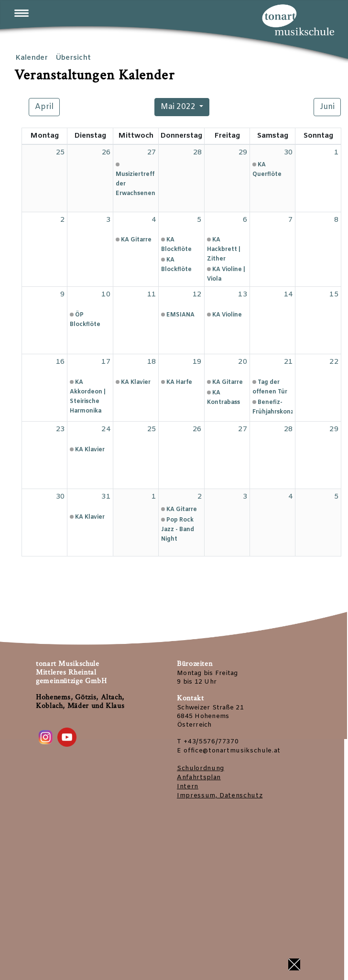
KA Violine (227, 315)
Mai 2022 (178, 107)
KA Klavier (136, 382)
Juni (327, 107)
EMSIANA (180, 315)
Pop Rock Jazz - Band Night (178, 530)
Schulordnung (201, 768)
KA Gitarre (136, 240)
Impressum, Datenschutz (220, 796)
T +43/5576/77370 (208, 742)
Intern (188, 787)
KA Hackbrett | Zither (224, 250)
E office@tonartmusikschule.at (229, 751)
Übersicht (73, 58)
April (44, 107)
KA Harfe (179, 382)
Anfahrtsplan (199, 778)
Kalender (32, 58)
